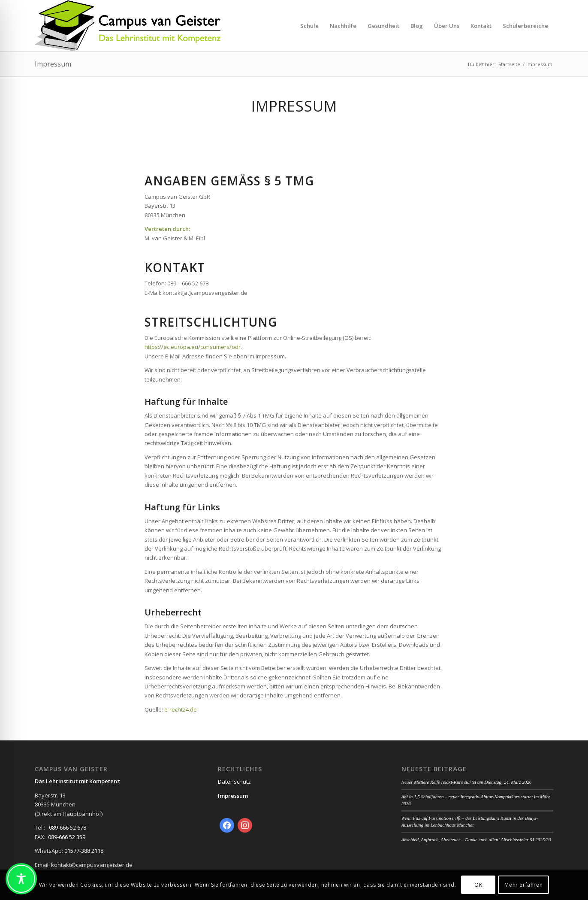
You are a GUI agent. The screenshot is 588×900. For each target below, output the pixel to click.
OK (478, 885)
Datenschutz (234, 782)
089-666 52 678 (68, 827)
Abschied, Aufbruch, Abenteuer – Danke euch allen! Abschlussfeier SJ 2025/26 (476, 839)
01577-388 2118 (84, 851)
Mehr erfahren (523, 885)
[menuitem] (309, 26)
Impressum (53, 64)
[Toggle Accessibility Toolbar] (21, 879)
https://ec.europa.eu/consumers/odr (193, 347)
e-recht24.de (181, 709)
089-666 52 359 (67, 837)
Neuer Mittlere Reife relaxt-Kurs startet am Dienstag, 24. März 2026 (467, 782)
